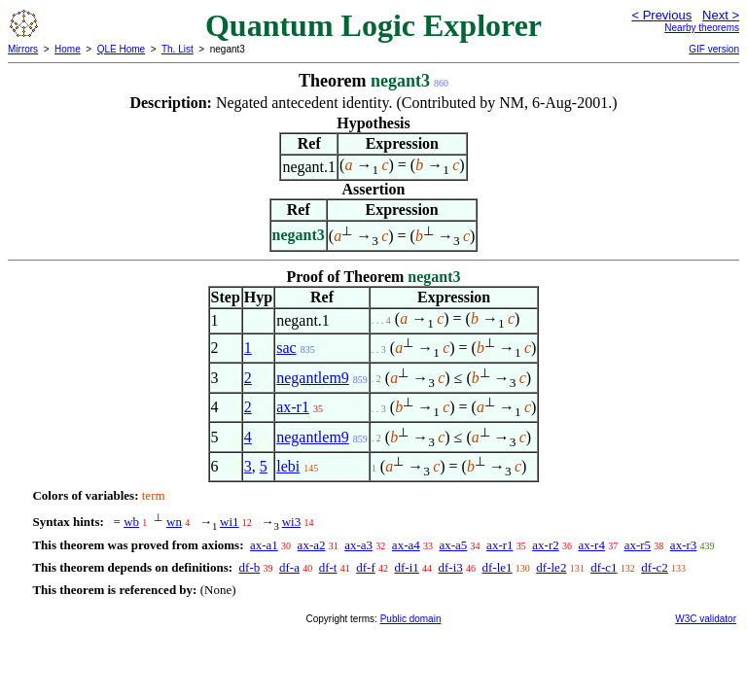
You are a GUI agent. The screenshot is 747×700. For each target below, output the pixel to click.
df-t (328, 567)
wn (174, 522)
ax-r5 (638, 545)
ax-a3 (358, 545)
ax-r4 (591, 545)
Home (68, 49)
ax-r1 (293, 407)
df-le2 (551, 567)
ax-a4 (406, 545)
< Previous (661, 15)
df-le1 (498, 567)
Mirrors (23, 49)
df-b (250, 567)
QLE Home (121, 49)
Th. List (178, 49)
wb (131, 522)
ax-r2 (545, 545)
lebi (288, 466)
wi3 (292, 522)
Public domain (411, 619)
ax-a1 (264, 545)
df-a (289, 567)
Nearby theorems (702, 28)
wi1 (230, 522)
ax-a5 (453, 545)
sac (286, 348)
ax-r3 (683, 545)
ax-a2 (312, 545)
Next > (721, 15)
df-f (366, 567)
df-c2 (654, 567)
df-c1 (604, 567)
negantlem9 (313, 378)
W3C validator (706, 619)
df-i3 (451, 567)
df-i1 (406, 567)
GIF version (714, 49)
